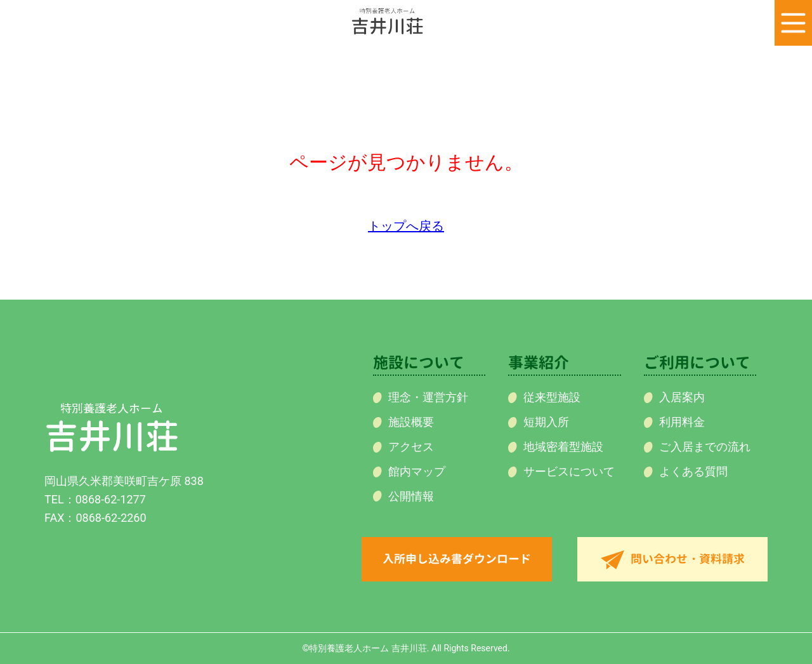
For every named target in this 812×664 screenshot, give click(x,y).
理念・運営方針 (428, 397)
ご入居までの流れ (705, 447)
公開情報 (411, 496)
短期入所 (546, 422)
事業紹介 (539, 362)
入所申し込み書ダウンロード (457, 559)
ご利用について (697, 362)
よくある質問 (693, 471)
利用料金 (682, 422)
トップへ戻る (406, 226)
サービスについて (569, 471)
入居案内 (682, 397)
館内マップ (417, 471)
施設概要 (411, 422)
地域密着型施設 (563, 447)
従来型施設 (552, 397)
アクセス (411, 447)
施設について (419, 362)
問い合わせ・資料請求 (688, 559)
